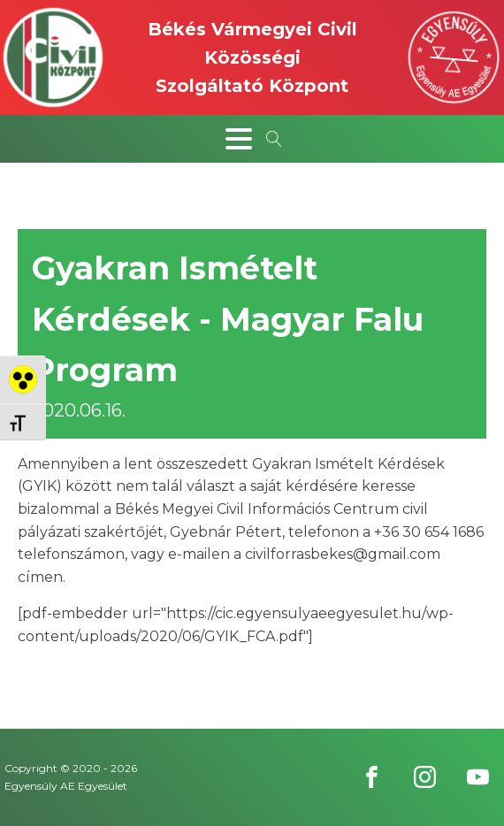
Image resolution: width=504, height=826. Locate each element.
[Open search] (274, 139)
